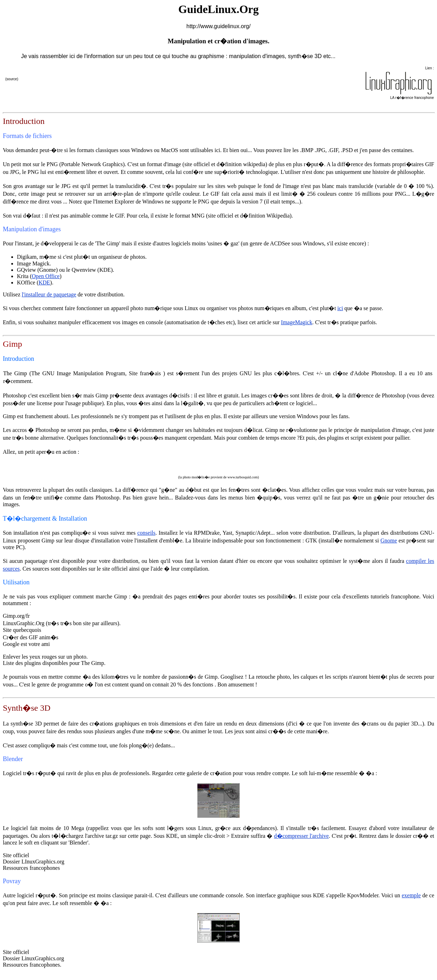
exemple (411, 895)
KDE (44, 282)
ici (340, 308)
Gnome (389, 541)
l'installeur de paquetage (49, 294)
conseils (146, 533)
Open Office (46, 276)
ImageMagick (297, 322)
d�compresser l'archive (302, 836)
